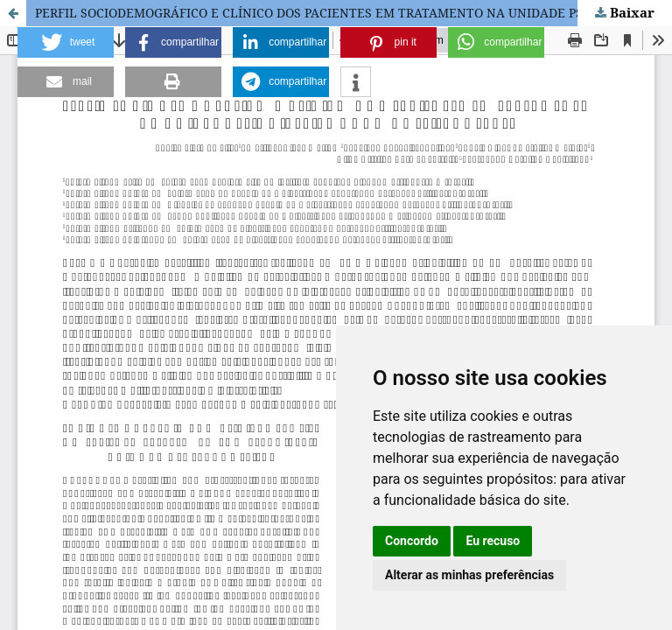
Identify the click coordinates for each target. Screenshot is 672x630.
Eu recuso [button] (493, 541)
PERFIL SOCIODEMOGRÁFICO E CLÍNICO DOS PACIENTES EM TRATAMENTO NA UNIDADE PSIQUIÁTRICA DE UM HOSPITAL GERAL (353, 13)
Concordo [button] (412, 541)
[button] (66, 42)
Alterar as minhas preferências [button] (469, 575)
